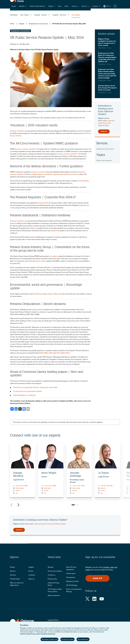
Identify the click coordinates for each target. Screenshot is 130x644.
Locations (32, 575)
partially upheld (36, 310)
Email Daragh (20, 488)
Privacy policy (52, 579)
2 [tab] (76, 505)
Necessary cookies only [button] (49, 639)
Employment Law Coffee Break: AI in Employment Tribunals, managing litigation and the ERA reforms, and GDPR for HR (107, 57)
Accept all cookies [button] (67, 639)
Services (13, 575)
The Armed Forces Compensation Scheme (28, 391)
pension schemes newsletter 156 (69, 154)
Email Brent (47, 488)
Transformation (15, 579)
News (60, 6)
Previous (12, 505)
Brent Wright (49, 473)
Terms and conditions (55, 571)
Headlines (14, 15)
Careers (74, 6)
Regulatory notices (72, 581)
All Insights (76, 15)
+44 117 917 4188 (78, 486)
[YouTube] (102, 599)
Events (67, 6)
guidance (13, 223)
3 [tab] (78, 505)
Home (12, 24)
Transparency (71, 577)
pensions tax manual (38, 172)
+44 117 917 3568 (22, 486)
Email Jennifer (76, 488)
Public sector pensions (104, 160)
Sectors (13, 571)
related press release (39, 261)
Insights (51, 6)
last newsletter (19, 131)
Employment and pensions (38, 24)
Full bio (18, 491)
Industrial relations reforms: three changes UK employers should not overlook (107, 88)
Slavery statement (54, 595)
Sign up (104, 131)
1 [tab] (73, 505)
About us (84, 6)
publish (80, 131)
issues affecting (83, 181)
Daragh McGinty (18, 475)
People (14, 6)
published (54, 231)
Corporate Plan (43, 203)
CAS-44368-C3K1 (63, 353)
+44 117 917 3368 (50, 486)
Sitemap (51, 567)
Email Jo (103, 488)
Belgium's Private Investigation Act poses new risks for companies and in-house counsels (107, 42)
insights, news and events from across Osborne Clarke (106, 123)
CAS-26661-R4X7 (46, 353)
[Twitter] (87, 599)
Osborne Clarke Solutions (37, 6)
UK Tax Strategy (72, 585)
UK (17, 493)
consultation (54, 256)
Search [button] (115, 6)
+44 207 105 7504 (107, 486)
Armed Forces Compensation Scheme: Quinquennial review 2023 (35, 387)
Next (19, 505)
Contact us (51, 575)
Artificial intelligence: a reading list (24, 395)
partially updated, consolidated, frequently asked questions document (54, 174)
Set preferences (83, 639)
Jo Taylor (104, 473)
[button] (96, 6)
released (33, 228)
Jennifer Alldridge (75, 475)
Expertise (22, 6)
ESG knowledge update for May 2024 (49, 294)
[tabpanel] (23, 470)
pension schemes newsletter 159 (28, 149)
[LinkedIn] (94, 599)
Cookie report (71, 573)
